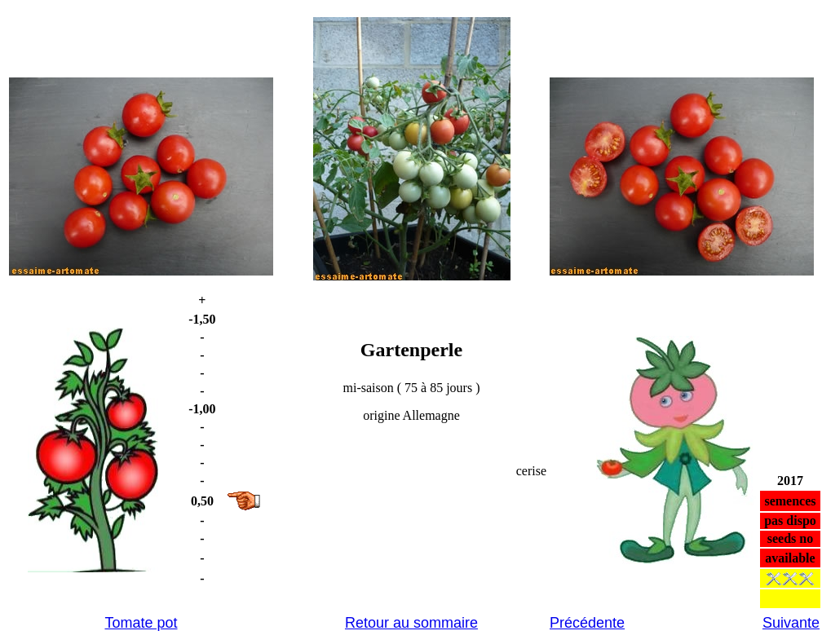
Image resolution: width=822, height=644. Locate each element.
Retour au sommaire (411, 623)
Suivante (791, 623)
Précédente (587, 623)
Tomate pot (141, 623)
